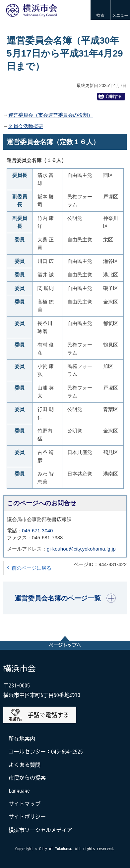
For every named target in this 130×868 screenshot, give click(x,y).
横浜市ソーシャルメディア (40, 830)
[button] (100, 10)
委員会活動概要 (26, 126)
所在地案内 (22, 739)
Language (19, 791)
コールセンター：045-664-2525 (46, 752)
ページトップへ (65, 645)
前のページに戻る (32, 568)
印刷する (110, 96)
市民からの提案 (27, 778)
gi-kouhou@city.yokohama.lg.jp (81, 549)
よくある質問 (25, 765)
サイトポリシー (27, 817)
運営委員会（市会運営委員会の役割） (51, 115)
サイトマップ (25, 804)
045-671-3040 (37, 531)
